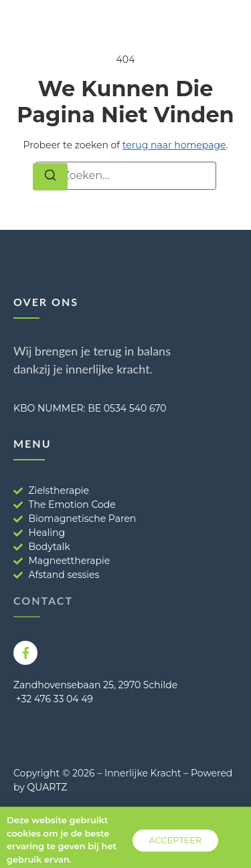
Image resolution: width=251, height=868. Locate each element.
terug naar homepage (174, 145)
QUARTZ (48, 787)
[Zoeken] (50, 177)
